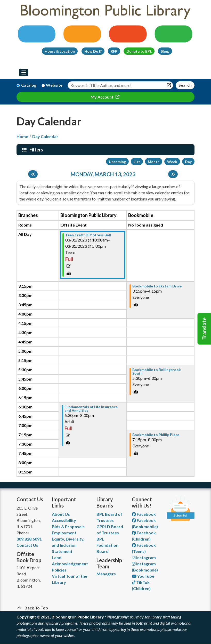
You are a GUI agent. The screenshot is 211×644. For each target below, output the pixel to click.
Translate (204, 329)
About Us (61, 514)
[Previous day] (33, 174)
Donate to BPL (139, 51)
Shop (165, 51)
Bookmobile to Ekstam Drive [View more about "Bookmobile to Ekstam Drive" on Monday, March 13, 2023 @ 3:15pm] (157, 286)
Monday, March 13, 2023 (103, 174)
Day (188, 162)
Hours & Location (60, 51)
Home (22, 136)
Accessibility (64, 520)
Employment (64, 533)
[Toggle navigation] (24, 73)
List (137, 162)
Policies (59, 570)
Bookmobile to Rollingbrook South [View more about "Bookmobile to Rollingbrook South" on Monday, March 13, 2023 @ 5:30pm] (157, 372)
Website (54, 85)
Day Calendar (45, 136)
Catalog (29, 85)
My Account (102, 97)
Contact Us (27, 545)
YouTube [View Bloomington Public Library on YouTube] (143, 576)
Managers (106, 574)
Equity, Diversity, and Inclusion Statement (68, 545)
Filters (37, 150)
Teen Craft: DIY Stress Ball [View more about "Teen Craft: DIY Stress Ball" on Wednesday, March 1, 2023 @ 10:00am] (88, 235)
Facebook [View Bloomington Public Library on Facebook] (144, 514)
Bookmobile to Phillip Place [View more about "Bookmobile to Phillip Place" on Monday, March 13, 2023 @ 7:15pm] (156, 435)
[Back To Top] (105, 608)
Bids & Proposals (68, 526)
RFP (114, 51)
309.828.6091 (29, 539)
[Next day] (173, 174)
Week (172, 162)
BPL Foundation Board (107, 545)
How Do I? (93, 51)
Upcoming (117, 162)
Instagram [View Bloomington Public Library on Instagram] (144, 557)
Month (154, 162)
